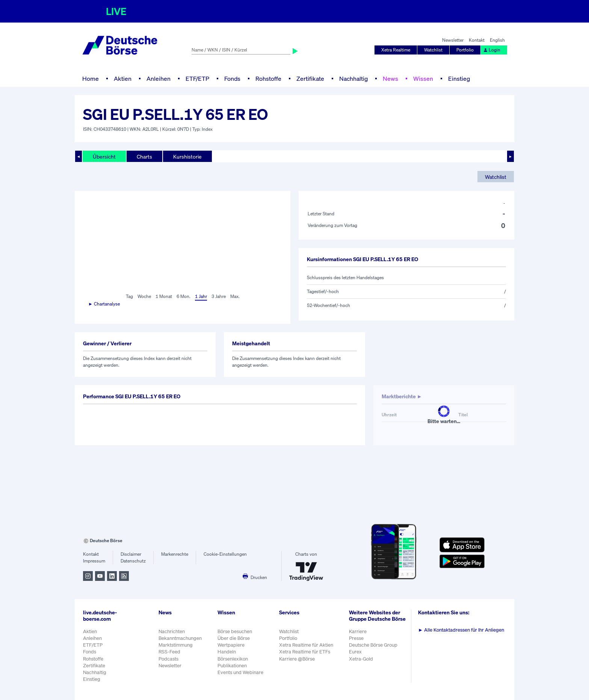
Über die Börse (234, 638)
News (390, 79)
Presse (356, 638)
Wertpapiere (231, 645)
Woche (144, 296)
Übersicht (104, 156)
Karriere (358, 631)
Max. (235, 296)
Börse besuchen (235, 631)
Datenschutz (133, 561)
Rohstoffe (268, 79)
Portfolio (465, 50)
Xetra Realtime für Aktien (306, 645)
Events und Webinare (240, 672)
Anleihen (159, 79)
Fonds (232, 79)
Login (492, 50)
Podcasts (168, 659)
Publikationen (232, 666)
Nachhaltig (353, 79)
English (497, 40)
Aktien (123, 79)
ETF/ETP (197, 79)
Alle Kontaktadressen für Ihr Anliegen (461, 630)
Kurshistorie (187, 156)
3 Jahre (219, 296)
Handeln (227, 652)
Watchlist (433, 50)
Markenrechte (175, 554)
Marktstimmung (176, 645)
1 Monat (164, 296)
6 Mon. (183, 296)
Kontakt (477, 40)
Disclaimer (131, 554)
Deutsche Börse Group (373, 645)
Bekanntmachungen (180, 638)
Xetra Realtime (396, 50)
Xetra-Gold (361, 659)
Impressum (94, 561)
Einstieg (459, 79)
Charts (144, 156)
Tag (129, 296)
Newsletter (453, 40)
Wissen (423, 79)
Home (91, 79)
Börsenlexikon (233, 659)
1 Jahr (201, 296)
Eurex (355, 652)
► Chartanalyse (104, 304)
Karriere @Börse (297, 659)
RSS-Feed (169, 652)
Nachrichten (172, 631)
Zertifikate (310, 79)
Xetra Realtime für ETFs (305, 652)
